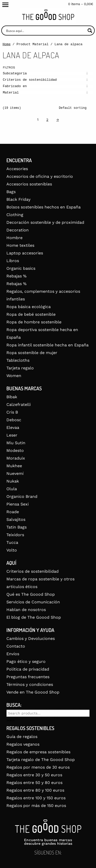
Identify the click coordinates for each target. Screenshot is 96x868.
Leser (12, 435)
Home (7, 44)
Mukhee (14, 466)
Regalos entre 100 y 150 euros (36, 798)
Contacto (16, 646)
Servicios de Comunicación (33, 602)
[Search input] (45, 31)
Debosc (14, 420)
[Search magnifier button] (90, 31)
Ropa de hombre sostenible (34, 322)
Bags (11, 192)
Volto (12, 550)
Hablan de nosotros (26, 610)
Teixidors (15, 535)
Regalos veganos (23, 744)
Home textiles (20, 245)
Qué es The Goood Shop (31, 594)
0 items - (81, 4)
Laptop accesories (25, 253)
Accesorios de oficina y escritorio (40, 176)
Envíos (13, 654)
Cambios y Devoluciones (31, 638)
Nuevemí (15, 473)
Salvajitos (16, 519)
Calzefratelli (19, 404)
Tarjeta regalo (20, 368)
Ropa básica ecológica (29, 307)
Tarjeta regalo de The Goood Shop (41, 760)
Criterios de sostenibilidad (33, 571)
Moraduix (16, 458)
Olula (12, 489)
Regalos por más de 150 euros (36, 806)
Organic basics (21, 268)
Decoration (18, 230)
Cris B (12, 412)
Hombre (14, 238)
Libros (13, 261)
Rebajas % (17, 276)
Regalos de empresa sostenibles (38, 752)
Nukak (13, 481)
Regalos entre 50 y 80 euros (34, 783)
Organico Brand (22, 496)
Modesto (15, 450)
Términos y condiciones (30, 684)
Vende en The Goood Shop (33, 692)
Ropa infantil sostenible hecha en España (47, 345)
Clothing (15, 215)
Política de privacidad (28, 669)
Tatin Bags (17, 527)
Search (10, 721)
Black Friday (18, 199)
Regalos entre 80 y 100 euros (35, 790)
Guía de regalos (22, 737)
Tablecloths (18, 360)
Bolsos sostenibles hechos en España (44, 207)
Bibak (12, 397)
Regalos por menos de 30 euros (38, 767)
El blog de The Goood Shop (34, 617)
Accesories (17, 169)
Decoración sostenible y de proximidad (45, 222)
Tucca (12, 542)
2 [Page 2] (47, 120)
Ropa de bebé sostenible (31, 314)
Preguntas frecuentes (28, 677)
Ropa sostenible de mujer (32, 353)
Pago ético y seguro (26, 661)
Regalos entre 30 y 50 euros (34, 775)
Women (14, 376)
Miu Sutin (16, 443)
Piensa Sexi (18, 504)
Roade (13, 512)
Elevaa (13, 427)
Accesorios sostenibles (29, 184)
